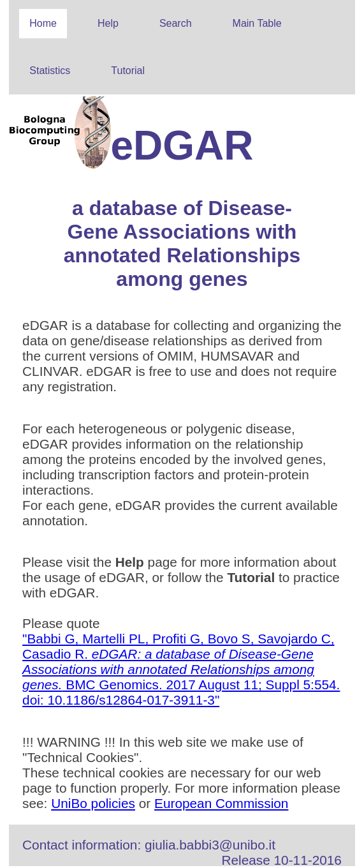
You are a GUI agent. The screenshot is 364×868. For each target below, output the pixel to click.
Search (176, 23)
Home (43, 23)
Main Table (257, 23)
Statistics (50, 71)
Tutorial (128, 71)
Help (108, 23)
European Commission (221, 803)
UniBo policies (93, 803)
